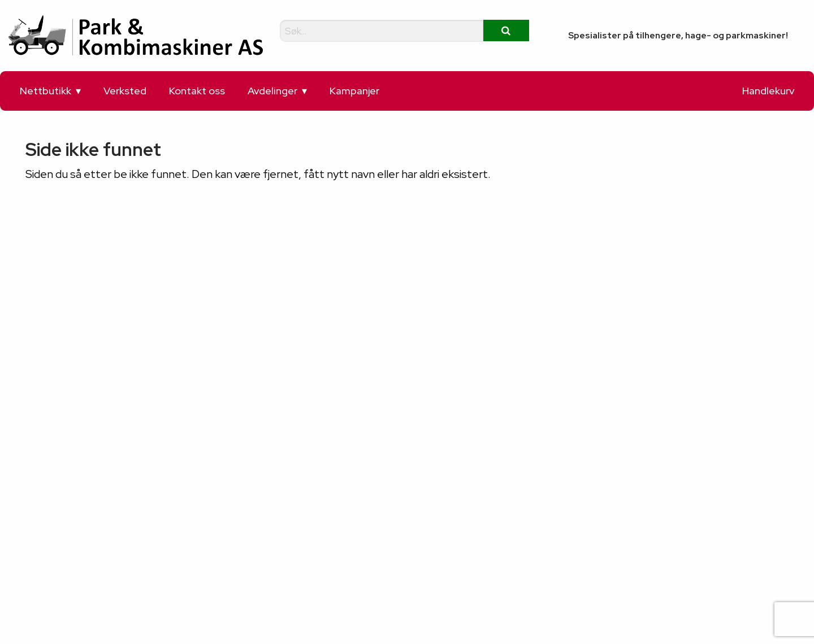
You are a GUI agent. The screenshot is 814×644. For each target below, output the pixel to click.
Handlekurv (768, 91)
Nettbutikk (46, 91)
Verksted (125, 91)
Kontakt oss (197, 91)
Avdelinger (272, 91)
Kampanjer (354, 91)
